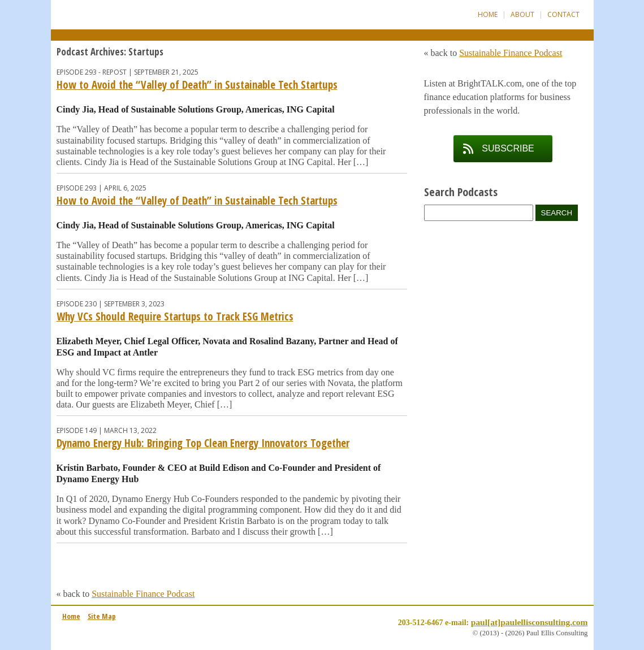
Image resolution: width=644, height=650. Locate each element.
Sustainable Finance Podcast (143, 594)
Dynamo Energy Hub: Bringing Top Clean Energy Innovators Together (203, 443)
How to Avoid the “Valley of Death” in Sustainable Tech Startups (197, 85)
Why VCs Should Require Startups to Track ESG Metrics (175, 317)
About (522, 14)
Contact (563, 14)
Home (488, 14)
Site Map (102, 616)
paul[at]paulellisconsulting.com (530, 622)
